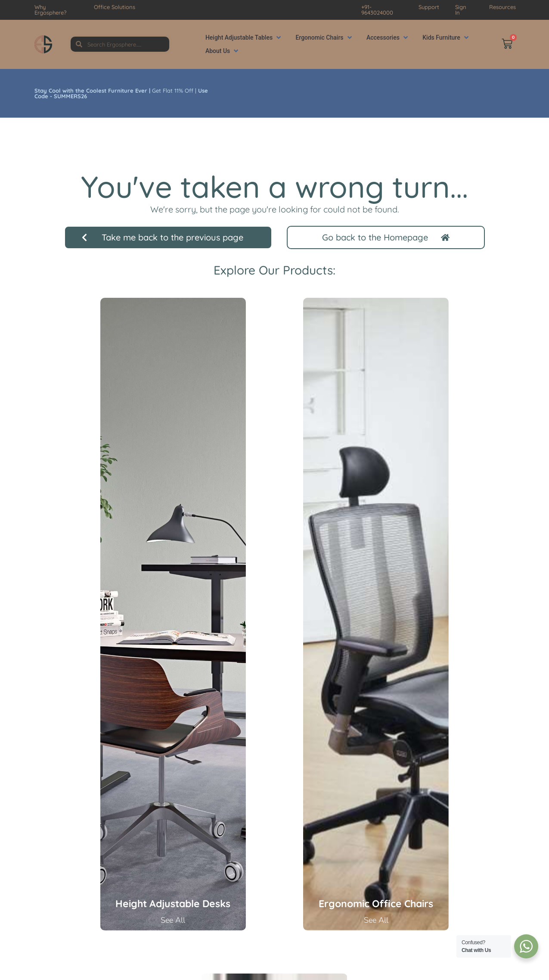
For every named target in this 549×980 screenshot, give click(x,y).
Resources (502, 7)
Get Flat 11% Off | (121, 93)
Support (429, 7)
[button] (244, 38)
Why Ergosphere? (50, 10)
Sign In (461, 10)
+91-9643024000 (377, 10)
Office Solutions (115, 7)
